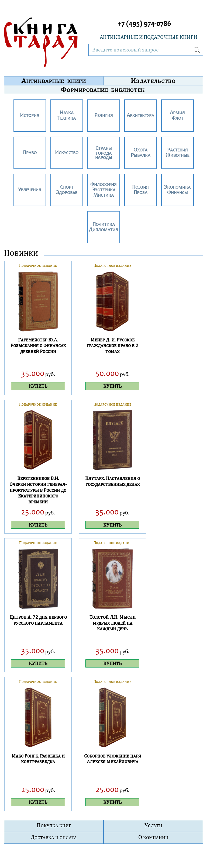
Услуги (153, 825)
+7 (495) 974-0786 (144, 24)
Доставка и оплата (54, 837)
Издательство (153, 81)
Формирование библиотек (103, 89)
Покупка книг (54, 825)
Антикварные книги (54, 81)
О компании (153, 837)
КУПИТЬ (38, 386)
